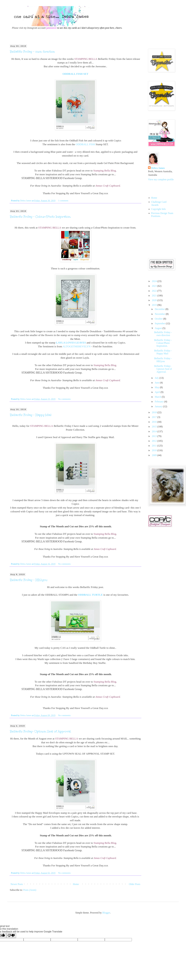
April (158, 392)
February (160, 402)
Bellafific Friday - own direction (32, 52)
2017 (155, 417)
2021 (155, 296)
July (157, 378)
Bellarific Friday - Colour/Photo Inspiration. (40, 217)
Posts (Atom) (30, 890)
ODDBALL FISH (85, 144)
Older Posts (135, 884)
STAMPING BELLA (86, 59)
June (157, 383)
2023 (155, 286)
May (157, 387)
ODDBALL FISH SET (75, 74)
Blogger (106, 913)
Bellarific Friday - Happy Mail (31, 415)
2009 (155, 455)
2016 (155, 422)
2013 (155, 436)
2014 (155, 431)
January (159, 406)
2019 (155, 305)
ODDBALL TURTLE (90, 595)
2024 (155, 281)
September (160, 323)
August (159, 328)
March (158, 397)
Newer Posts (17, 884)
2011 (155, 446)
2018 (155, 412)
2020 (155, 300)
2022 (155, 291)
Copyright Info (158, 209)
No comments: (65, 399)
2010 (155, 450)
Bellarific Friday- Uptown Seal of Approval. (41, 731)
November (160, 314)
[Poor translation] (11, 936)
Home (76, 884)
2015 (155, 427)
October (159, 319)
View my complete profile (161, 179)
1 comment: (64, 201)
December (160, 309)
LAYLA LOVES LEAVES (71, 343)
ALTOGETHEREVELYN (77, 346)
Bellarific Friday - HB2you (29, 580)
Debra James (158, 168)
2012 (155, 441)
